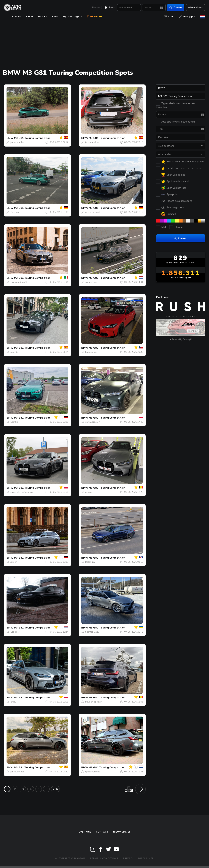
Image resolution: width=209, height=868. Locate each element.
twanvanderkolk (19, 282)
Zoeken (175, 7)
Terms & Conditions (104, 859)
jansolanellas (17, 142)
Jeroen (14, 562)
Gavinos (15, 212)
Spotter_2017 (92, 632)
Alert (169, 17)
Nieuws (96, 8)
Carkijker (15, 632)
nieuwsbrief (122, 832)
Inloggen (187, 17)
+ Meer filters (195, 7)
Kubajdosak (91, 352)
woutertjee (91, 282)
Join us (43, 17)
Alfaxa (89, 492)
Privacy (128, 859)
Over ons (85, 832)
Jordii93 (14, 352)
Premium (95, 17)
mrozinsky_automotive (22, 492)
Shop (55, 17)
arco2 (13, 702)
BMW (10, 138)
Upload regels (73, 17)
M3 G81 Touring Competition (32, 138)
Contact (102, 832)
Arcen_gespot (92, 212)
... (46, 789)
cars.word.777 (92, 422)
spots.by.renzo (93, 772)
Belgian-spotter (93, 702)
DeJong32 (90, 562)
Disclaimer (146, 859)
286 (55, 789)
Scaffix (14, 422)
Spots (111, 8)
